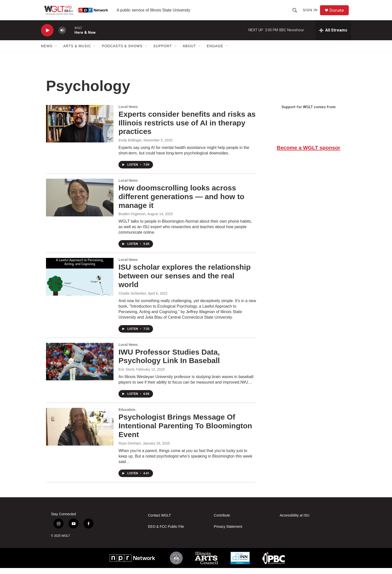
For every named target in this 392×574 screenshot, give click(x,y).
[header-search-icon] (296, 13)
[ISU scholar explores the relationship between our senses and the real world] (80, 283)
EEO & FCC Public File (166, 532)
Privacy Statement (228, 532)
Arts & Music (77, 52)
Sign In (311, 13)
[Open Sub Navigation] (56, 52)
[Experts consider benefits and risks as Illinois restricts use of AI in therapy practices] (80, 130)
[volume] (62, 36)
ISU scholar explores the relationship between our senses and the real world (185, 282)
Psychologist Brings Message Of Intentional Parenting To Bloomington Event (185, 432)
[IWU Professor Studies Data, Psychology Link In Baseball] (80, 368)
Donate (338, 13)
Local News (128, 113)
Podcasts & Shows (122, 52)
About (189, 52)
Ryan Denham (130, 449)
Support (162, 52)
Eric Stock (126, 375)
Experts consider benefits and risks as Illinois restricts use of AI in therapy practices (187, 129)
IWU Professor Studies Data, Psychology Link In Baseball (169, 362)
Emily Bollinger (130, 146)
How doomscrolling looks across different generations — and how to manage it (181, 203)
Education (127, 416)
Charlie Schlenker (132, 299)
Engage (215, 52)
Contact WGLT (159, 521)
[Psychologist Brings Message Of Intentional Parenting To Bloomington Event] (80, 433)
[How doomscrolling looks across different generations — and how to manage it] (80, 203)
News (47, 52)
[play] (47, 36)
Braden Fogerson (132, 220)
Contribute (222, 521)
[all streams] (333, 36)
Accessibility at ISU (295, 521)
